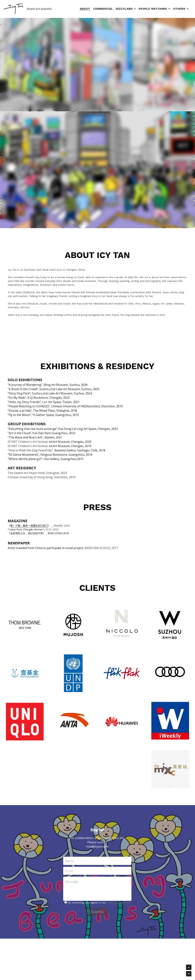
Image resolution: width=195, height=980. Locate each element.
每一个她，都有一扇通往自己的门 (29, 525)
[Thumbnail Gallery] (25, 625)
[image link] (13, 9)
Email (69, 871)
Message (72, 882)
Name (69, 861)
